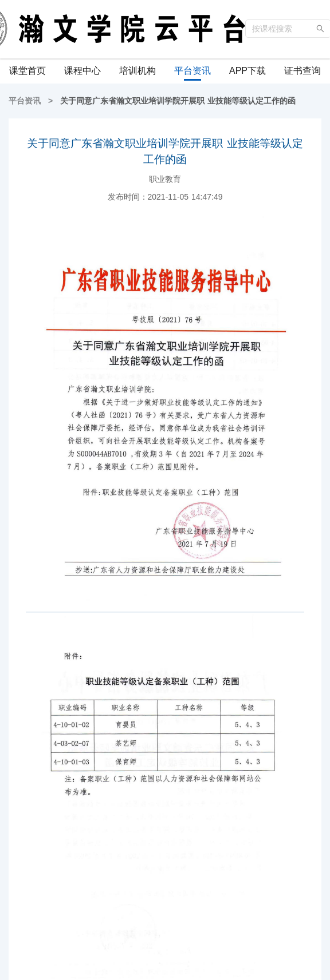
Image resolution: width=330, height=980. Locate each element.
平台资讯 (26, 101)
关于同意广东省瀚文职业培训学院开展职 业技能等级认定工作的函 (176, 101)
